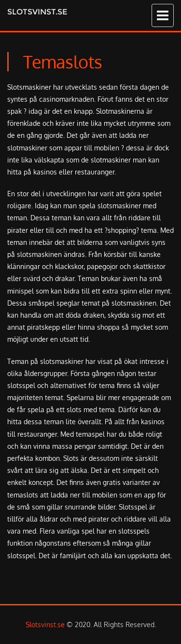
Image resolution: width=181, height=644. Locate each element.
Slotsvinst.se (37, 12)
